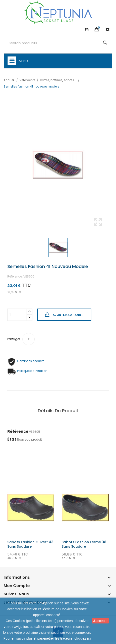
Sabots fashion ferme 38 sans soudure (84, 544)
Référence (18, 431)
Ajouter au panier (68, 315)
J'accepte (100, 621)
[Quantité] (17, 315)
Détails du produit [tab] (58, 411)
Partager (29, 339)
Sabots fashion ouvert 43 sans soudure (30, 544)
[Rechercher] (58, 43)
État (12, 439)
